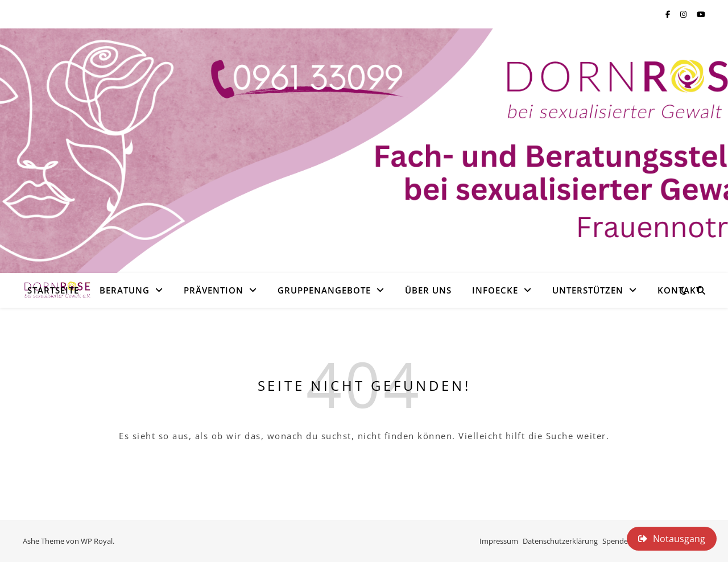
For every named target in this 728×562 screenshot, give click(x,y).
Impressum (499, 541)
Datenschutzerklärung (560, 541)
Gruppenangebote (324, 290)
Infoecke (495, 290)
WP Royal (97, 541)
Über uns (428, 290)
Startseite (53, 290)
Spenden (617, 541)
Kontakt (679, 290)
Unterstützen (588, 290)
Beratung (125, 290)
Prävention (214, 290)
